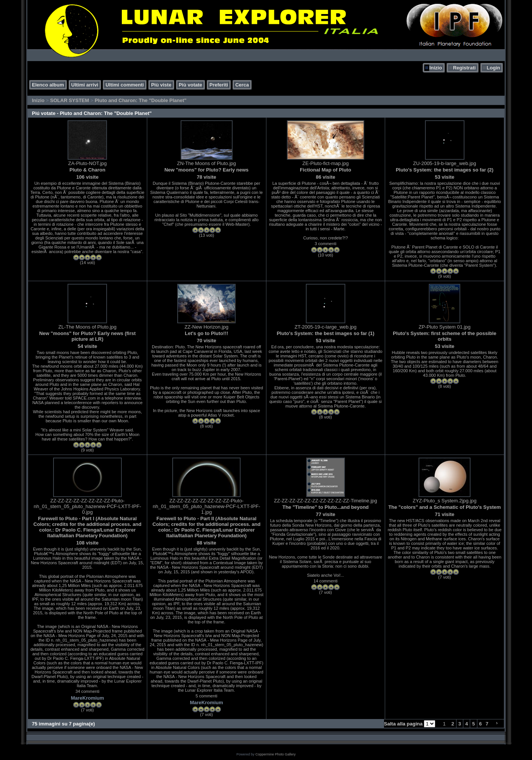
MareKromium (87, 698)
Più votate (190, 85)
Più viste (161, 85)
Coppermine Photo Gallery (275, 754)
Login (493, 68)
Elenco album (48, 85)
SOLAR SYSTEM (70, 100)
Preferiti (219, 85)
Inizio (435, 68)
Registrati (464, 68)
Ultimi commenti (125, 85)
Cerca (242, 85)
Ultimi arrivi (85, 85)
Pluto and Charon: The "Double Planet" (140, 100)
